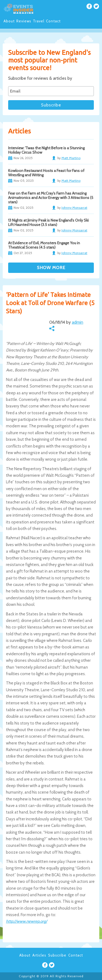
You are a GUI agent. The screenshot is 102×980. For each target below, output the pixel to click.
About (9, 21)
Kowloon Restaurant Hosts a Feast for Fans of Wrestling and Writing (46, 173)
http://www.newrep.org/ (27, 921)
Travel (39, 21)
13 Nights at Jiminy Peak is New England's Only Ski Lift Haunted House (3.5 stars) (48, 222)
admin (78, 322)
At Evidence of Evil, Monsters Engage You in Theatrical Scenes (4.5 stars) (44, 245)
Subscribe (57, 955)
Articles (39, 955)
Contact (53, 21)
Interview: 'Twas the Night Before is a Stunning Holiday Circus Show (46, 150)
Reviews (24, 21)
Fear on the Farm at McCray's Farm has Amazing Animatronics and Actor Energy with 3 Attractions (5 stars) (51, 198)
